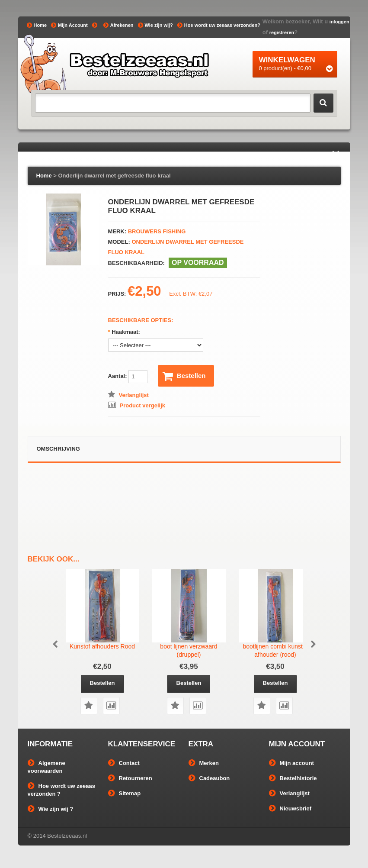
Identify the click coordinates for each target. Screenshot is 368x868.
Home (37, 25)
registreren (282, 32)
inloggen (339, 22)
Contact (124, 763)
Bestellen (184, 376)
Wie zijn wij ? (51, 809)
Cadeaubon (209, 778)
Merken (204, 763)
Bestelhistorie (293, 778)
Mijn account (291, 763)
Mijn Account (69, 25)
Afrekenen (118, 25)
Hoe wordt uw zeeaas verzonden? (219, 25)
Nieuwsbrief (290, 808)
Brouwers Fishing (157, 231)
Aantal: (128, 377)
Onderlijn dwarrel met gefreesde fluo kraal (114, 176)
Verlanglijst (289, 793)
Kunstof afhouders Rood (102, 646)
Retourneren (130, 778)
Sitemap (125, 793)
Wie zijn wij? (155, 25)
